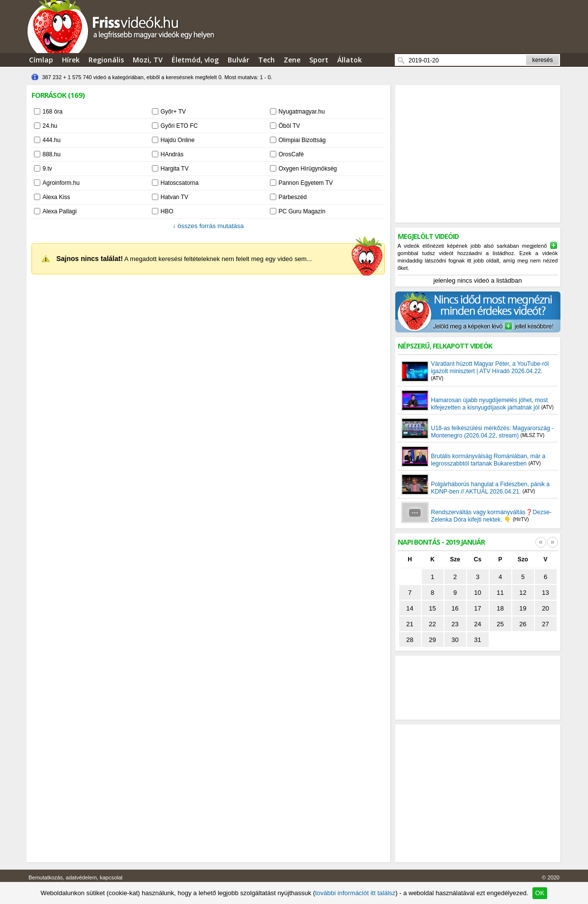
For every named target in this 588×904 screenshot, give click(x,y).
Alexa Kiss (57, 197)
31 (477, 640)
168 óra (53, 112)
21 (410, 624)
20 (545, 608)
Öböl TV (290, 126)
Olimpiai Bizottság (302, 140)
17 (477, 608)
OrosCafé (291, 154)
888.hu (52, 154)
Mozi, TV (148, 60)
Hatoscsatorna (180, 183)
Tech (266, 60)
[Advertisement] (478, 154)
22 (432, 624)
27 (545, 624)
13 (545, 593)
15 (432, 608)
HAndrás (172, 154)
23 (455, 624)
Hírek (71, 60)
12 (523, 593)
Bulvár (238, 60)
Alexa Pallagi (60, 211)
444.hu (52, 140)
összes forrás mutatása (208, 226)
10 (477, 593)
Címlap (41, 60)
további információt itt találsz (355, 893)
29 (432, 640)
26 (523, 624)
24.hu (50, 126)
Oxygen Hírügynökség (308, 169)
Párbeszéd (293, 197)
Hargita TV (175, 169)
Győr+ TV (173, 112)
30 (455, 640)
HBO (167, 211)
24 (477, 624)
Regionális (106, 60)
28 (410, 640)
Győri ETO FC (179, 126)
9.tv (47, 169)
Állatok (350, 60)
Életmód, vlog (195, 60)
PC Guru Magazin (302, 211)
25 (500, 624)
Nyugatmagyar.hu (302, 112)
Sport (319, 60)
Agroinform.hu (61, 183)
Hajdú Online (178, 140)
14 (410, 608)
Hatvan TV (175, 197)
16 (455, 608)
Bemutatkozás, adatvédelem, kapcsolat (75, 877)
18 (500, 608)
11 (500, 593)
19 (523, 608)
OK (540, 893)
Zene (292, 60)
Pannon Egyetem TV (306, 183)
